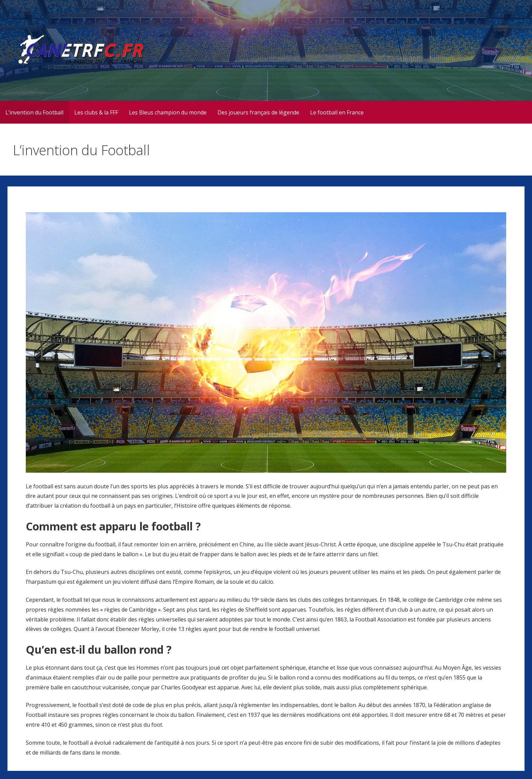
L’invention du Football (34, 112)
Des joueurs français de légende (258, 112)
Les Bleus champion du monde (168, 112)
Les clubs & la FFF (96, 112)
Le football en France (337, 112)
